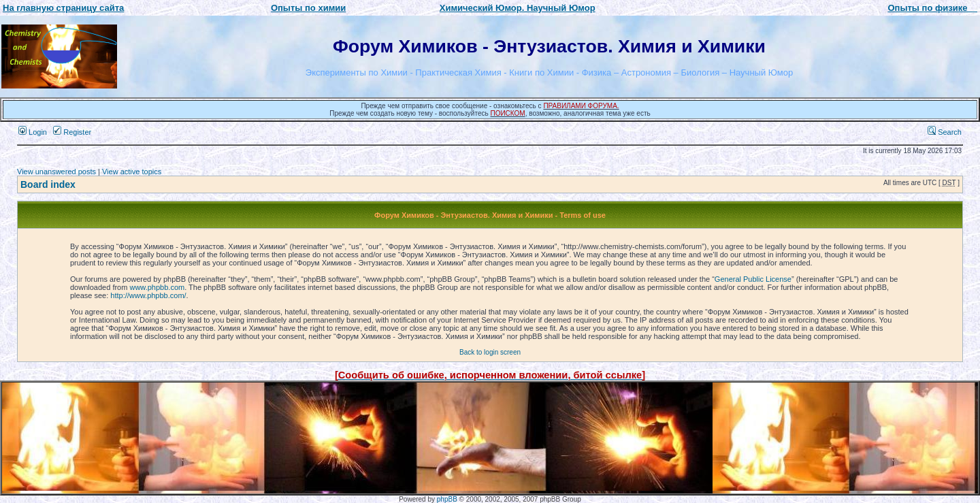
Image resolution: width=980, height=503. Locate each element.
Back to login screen (490, 352)
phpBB (447, 499)
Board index (48, 184)
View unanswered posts (56, 172)
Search (945, 132)
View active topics (132, 172)
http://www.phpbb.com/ (148, 295)
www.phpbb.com (157, 287)
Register (72, 132)
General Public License (753, 279)
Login (33, 132)
